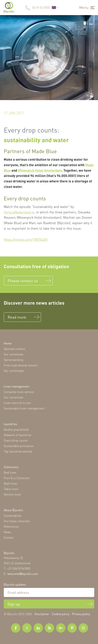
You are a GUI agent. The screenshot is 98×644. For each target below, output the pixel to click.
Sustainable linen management (24, 408)
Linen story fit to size (17, 403)
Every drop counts (16, 440)
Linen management (16, 386)
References (11, 526)
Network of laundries (18, 435)
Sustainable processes (19, 446)
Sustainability (13, 515)
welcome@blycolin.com (23, 574)
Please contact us (23, 281)
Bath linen (11, 483)
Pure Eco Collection (17, 478)
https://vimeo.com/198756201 (26, 239)
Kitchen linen (12, 494)
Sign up (14, 604)
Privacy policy (81, 614)
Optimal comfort (14, 349)
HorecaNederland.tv (19, 212)
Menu (84, 7)
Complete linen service (19, 392)
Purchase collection (17, 521)
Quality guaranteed (16, 429)
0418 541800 (41, 7)
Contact (9, 537)
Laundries (10, 424)
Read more (17, 317)
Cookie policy (61, 614)
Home (8, 343)
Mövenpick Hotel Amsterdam (40, 170)
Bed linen (10, 472)
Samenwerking (14, 360)
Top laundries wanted (18, 451)
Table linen (11, 489)
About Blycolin (13, 510)
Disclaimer (42, 614)
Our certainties (14, 354)
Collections (11, 467)
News (7, 532)
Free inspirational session (21, 365)
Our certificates (14, 371)
